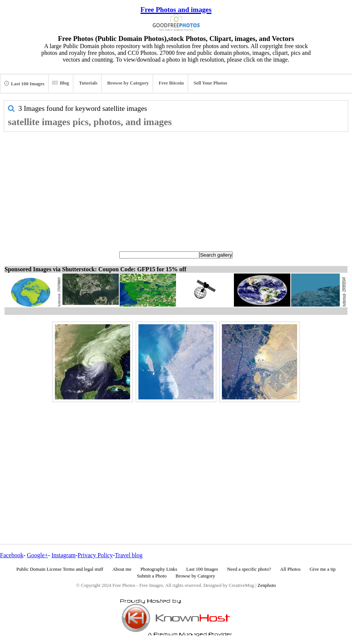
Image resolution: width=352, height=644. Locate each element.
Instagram (64, 555)
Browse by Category (128, 83)
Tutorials (88, 83)
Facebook (12, 555)
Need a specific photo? (249, 569)
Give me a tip (322, 569)
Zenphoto (267, 585)
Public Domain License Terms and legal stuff (60, 569)
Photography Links (159, 569)
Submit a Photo (152, 576)
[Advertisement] (176, 188)
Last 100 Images (24, 83)
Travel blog (129, 555)
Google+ (38, 555)
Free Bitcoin (171, 83)
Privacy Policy (95, 555)
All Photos (290, 569)
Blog (61, 83)
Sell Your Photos (211, 83)
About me (122, 569)
